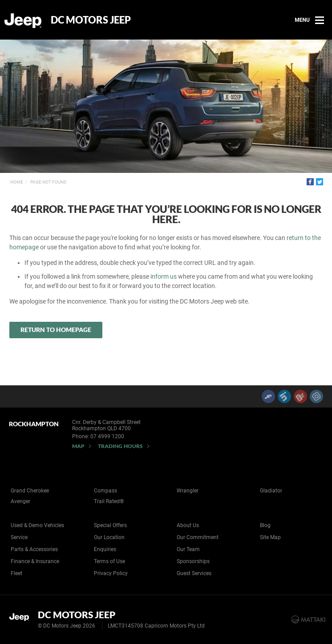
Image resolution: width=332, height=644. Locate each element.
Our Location (109, 537)
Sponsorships (193, 561)
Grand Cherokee (30, 491)
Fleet (16, 573)
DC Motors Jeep (91, 20)
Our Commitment (198, 537)
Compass (105, 491)
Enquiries (105, 549)
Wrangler (188, 491)
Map (78, 446)
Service (19, 537)
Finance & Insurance (35, 561)
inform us (164, 276)
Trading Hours (120, 446)
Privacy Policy (111, 573)
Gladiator (271, 491)
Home (17, 182)
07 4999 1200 (107, 436)
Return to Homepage (56, 330)
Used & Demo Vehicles (37, 525)
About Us (188, 525)
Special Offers (110, 525)
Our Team (188, 549)
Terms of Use (109, 561)
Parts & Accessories (34, 549)
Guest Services (194, 573)
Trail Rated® (109, 501)
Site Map (270, 537)
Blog (265, 525)
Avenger (20, 501)
